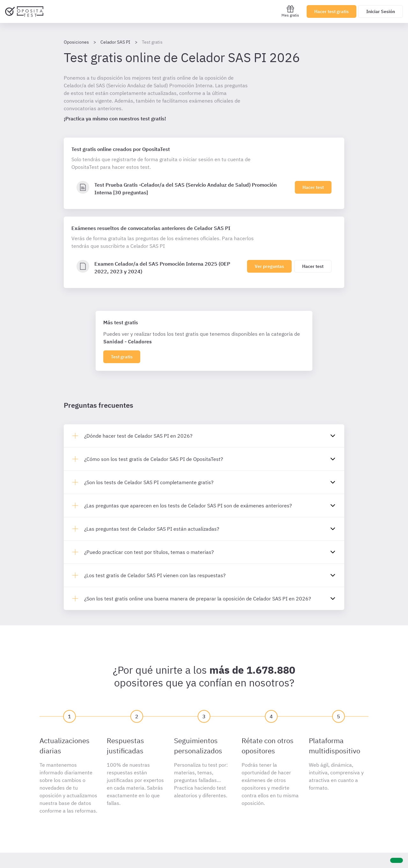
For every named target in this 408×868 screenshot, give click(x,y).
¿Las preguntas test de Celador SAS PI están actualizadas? (152, 529)
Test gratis (122, 357)
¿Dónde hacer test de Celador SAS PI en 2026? (138, 436)
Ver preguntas (269, 266)
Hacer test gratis (331, 11)
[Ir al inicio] (24, 11)
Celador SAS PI (115, 42)
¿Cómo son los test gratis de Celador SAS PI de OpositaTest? (154, 459)
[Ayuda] (397, 860)
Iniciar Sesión (381, 11)
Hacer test (313, 187)
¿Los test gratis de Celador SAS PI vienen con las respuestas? (155, 575)
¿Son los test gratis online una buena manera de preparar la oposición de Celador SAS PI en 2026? (198, 599)
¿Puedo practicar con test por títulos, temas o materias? (149, 552)
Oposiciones (76, 42)
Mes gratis (290, 11)
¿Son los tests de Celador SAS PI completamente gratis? (149, 482)
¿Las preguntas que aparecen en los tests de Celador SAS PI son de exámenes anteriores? (188, 506)
